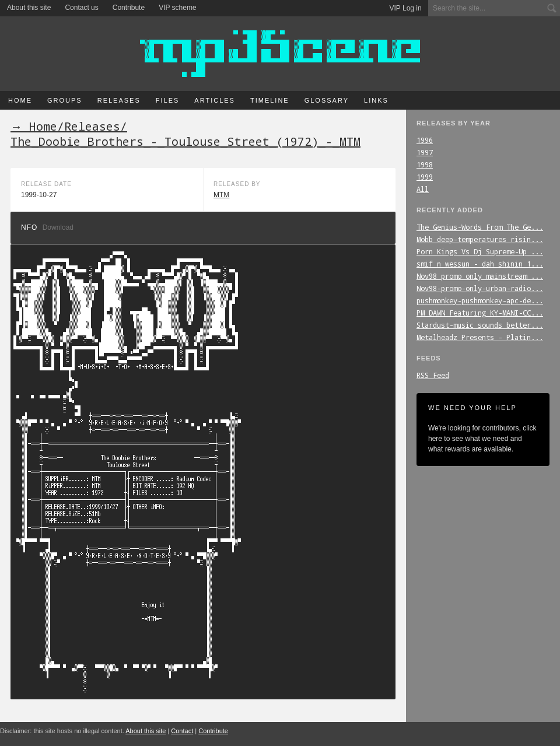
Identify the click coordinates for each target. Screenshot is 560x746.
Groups (65, 100)
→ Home (34, 126)
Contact (182, 731)
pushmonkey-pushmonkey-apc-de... (480, 300)
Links (376, 100)
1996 (425, 140)
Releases (119, 100)
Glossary (327, 100)
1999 (425, 177)
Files (168, 100)
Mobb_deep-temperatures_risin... (480, 239)
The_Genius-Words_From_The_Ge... (480, 227)
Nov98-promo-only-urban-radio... (480, 288)
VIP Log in (406, 8)
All (423, 189)
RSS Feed (433, 375)
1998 (425, 164)
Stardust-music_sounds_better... (480, 325)
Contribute (129, 8)
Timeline (270, 100)
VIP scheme (177, 8)
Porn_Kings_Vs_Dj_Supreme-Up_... (480, 251)
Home (20, 100)
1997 (425, 152)
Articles (215, 100)
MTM (221, 195)
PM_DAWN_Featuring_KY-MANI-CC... (480, 313)
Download (58, 227)
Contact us (81, 8)
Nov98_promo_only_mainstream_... (480, 276)
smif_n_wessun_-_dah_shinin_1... (480, 264)
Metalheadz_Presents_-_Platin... (480, 337)
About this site (29, 8)
